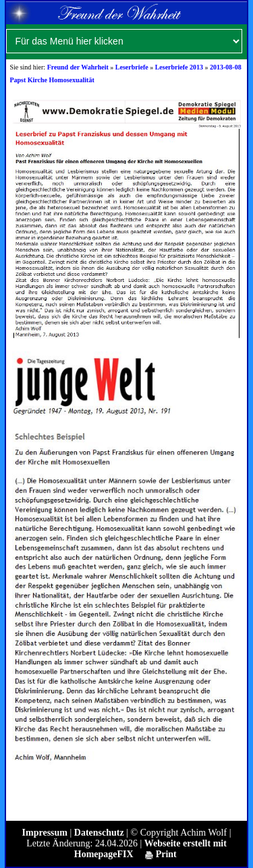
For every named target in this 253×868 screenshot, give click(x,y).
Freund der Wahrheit (78, 67)
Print (161, 854)
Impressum (45, 833)
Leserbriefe (132, 67)
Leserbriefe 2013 (179, 67)
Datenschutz (99, 833)
